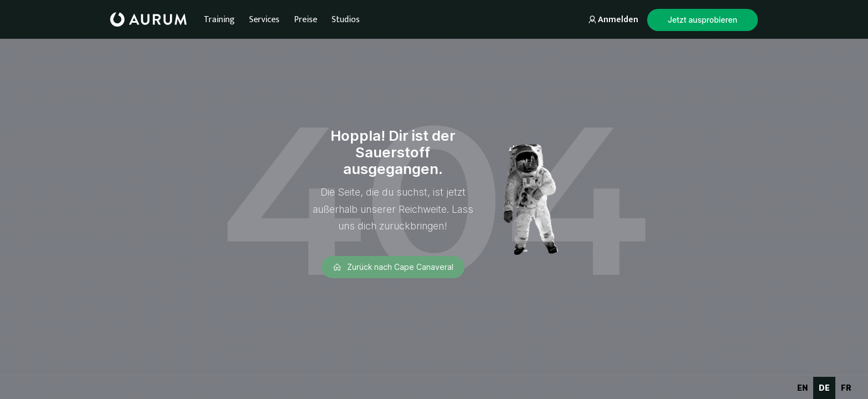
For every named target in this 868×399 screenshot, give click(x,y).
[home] (148, 19)
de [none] (824, 388)
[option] (802, 388)
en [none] (802, 388)
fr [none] (846, 388)
